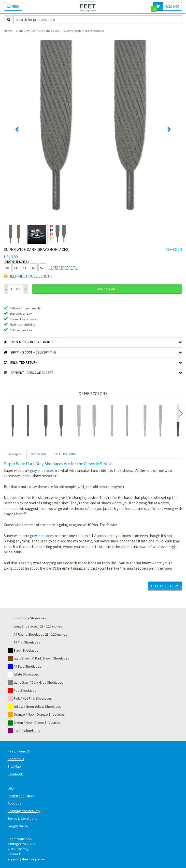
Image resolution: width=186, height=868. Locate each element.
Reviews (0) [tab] (39, 454)
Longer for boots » (63, 267)
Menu (13, 6)
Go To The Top (165, 586)
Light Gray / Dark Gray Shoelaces (38, 31)
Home (8, 31)
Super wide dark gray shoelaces (84, 31)
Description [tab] (15, 454)
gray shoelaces (42, 470)
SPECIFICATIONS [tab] (65, 454)
